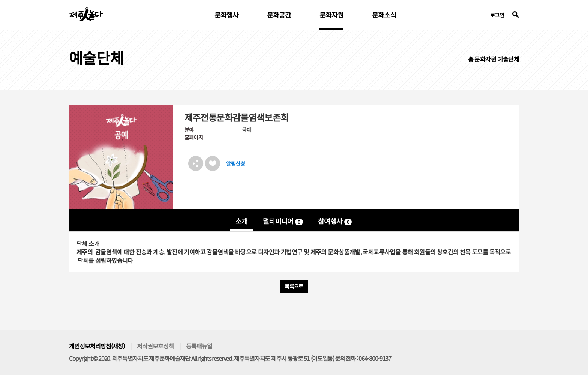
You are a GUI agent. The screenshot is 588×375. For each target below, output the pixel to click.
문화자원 (331, 15)
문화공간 (279, 15)
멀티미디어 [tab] (283, 221)
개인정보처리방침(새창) (97, 346)
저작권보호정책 (155, 346)
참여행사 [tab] (335, 221)
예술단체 (508, 59)
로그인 (497, 15)
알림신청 (235, 163)
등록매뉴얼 (199, 346)
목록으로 (294, 286)
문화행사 (226, 15)
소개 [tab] (242, 221)
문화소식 (384, 15)
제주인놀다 (86, 14)
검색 (516, 15)
